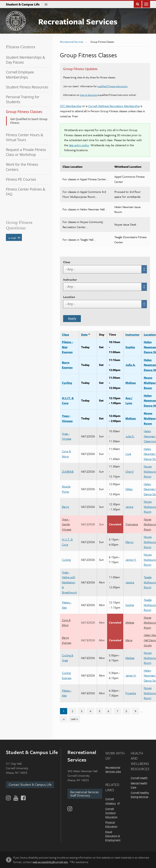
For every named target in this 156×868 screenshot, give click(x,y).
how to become (89, 95)
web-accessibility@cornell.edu (52, 862)
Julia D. (130, 436)
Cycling (67, 383)
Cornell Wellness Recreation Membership (114, 106)
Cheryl (129, 471)
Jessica (130, 582)
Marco (129, 542)
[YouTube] (16, 798)
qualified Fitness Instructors (112, 86)
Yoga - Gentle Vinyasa (67, 524)
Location (69, 297)
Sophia (130, 347)
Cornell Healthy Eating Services (140, 795)
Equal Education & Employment (113, 836)
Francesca (132, 524)
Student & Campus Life (24, 4)
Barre (65, 507)
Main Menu (146, 4)
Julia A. (130, 365)
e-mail (15, 238)
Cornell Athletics (112, 801)
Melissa (131, 383)
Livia (128, 454)
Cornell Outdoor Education (111, 813)
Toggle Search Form (138, 4)
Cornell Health (139, 778)
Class (67, 262)
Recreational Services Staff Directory (85, 794)
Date (86, 334)
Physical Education (111, 824)
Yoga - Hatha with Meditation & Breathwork (69, 582)
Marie (129, 640)
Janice (129, 507)
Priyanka (131, 693)
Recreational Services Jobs (113, 769)
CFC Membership (71, 106)
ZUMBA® (68, 471)
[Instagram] (70, 809)
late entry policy (79, 145)
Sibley (129, 489)
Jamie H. (131, 560)
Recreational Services (78, 21)
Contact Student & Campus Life (30, 785)
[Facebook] (23, 798)
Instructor (70, 279)
